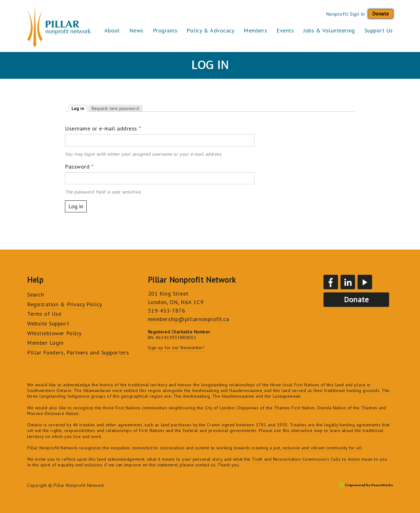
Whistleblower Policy (54, 333)
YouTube (365, 282)
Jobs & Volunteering (329, 30)
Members (255, 30)
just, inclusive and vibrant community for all (318, 448)
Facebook (331, 282)
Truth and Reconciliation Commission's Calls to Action (306, 459)
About (112, 30)
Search (35, 294)
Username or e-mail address (103, 128)
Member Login (45, 343)
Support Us (379, 30)
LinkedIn (348, 282)
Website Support (48, 323)
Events (285, 30)
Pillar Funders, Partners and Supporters (78, 352)
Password (79, 167)
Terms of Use (44, 314)
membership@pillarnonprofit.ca (189, 319)
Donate (381, 14)
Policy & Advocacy (210, 30)
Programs (165, 30)
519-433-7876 (166, 311)
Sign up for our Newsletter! (176, 348)
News (136, 30)
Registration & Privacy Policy (65, 304)
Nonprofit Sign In (346, 14)
